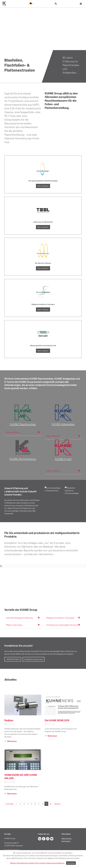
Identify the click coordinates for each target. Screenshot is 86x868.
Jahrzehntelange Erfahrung (23, 618)
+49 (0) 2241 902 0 (13, 659)
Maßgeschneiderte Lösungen (63, 618)
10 (50, 804)
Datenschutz (66, 838)
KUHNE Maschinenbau (23, 424)
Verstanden (71, 863)
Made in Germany (23, 625)
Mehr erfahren (43, 186)
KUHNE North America (23, 459)
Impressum (66, 841)
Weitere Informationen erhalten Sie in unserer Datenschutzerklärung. (37, 863)
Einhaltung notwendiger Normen (63, 625)
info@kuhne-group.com (34, 659)
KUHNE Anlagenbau (63, 424)
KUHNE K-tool (63, 459)
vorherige (10, 804)
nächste (57, 804)
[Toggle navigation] (81, 4)
